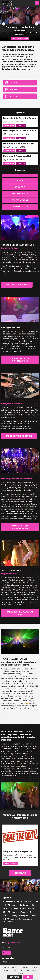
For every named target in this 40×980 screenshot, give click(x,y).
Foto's (13, 96)
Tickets (21, 125)
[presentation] (4, 24)
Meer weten (14, 977)
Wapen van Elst (20, 207)
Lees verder (11, 863)
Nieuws (13, 89)
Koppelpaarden (20, 194)
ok (28, 977)
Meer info (9, 125)
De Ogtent (20, 187)
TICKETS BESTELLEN (20, 38)
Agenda (14, 83)
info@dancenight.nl (13, 943)
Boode (20, 181)
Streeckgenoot (20, 200)
